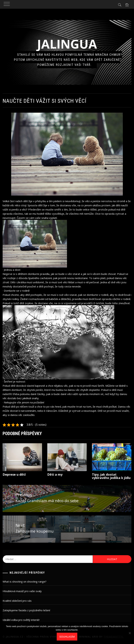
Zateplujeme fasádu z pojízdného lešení (26, 610)
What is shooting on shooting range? (25, 581)
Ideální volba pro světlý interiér (21, 620)
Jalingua (67, 44)
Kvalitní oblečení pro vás (17, 601)
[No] (130, 633)
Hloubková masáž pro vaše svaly (22, 591)
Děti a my (55, 474)
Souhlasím (67, 637)
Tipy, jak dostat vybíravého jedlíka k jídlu (111, 476)
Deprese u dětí (14, 474)
